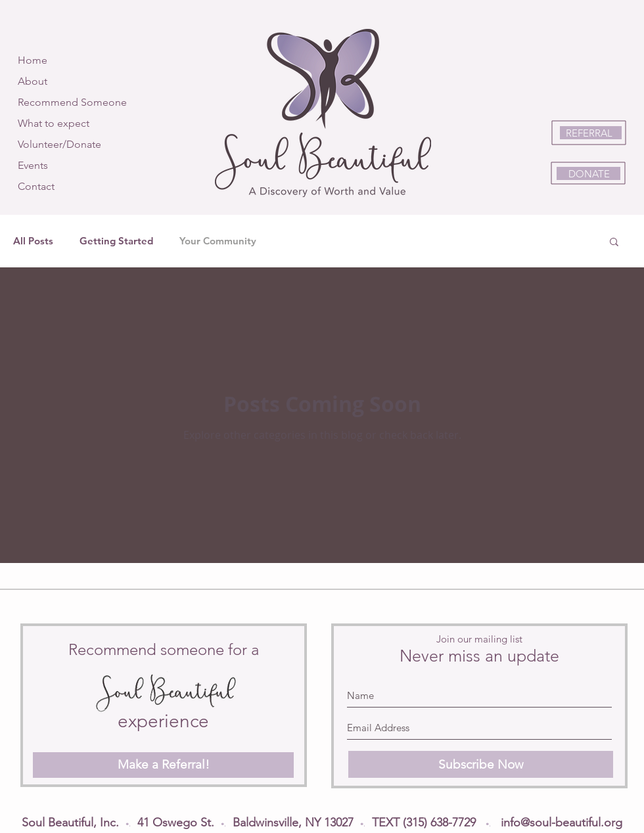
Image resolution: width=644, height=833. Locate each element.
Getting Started (116, 241)
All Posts (33, 241)
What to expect (54, 123)
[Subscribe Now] (481, 764)
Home (33, 60)
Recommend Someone (72, 102)
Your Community (218, 241)
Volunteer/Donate (59, 144)
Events (33, 165)
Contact (36, 186)
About (33, 81)
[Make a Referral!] (163, 765)
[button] (614, 243)
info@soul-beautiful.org (562, 822)
